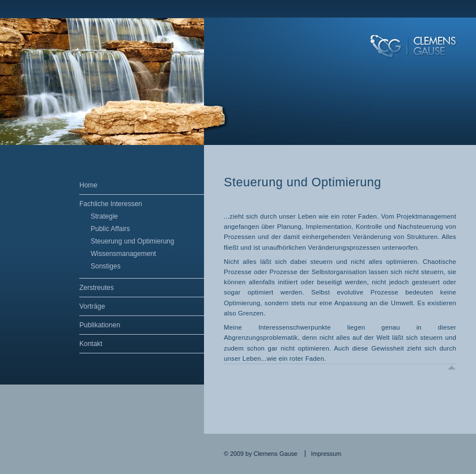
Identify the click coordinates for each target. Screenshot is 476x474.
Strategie (104, 216)
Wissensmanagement (123, 254)
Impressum (326, 454)
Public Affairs (110, 229)
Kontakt (91, 344)
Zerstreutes (97, 288)
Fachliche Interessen (111, 204)
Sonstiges (106, 266)
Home (88, 185)
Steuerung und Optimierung (132, 241)
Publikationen (100, 325)
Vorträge (92, 306)
